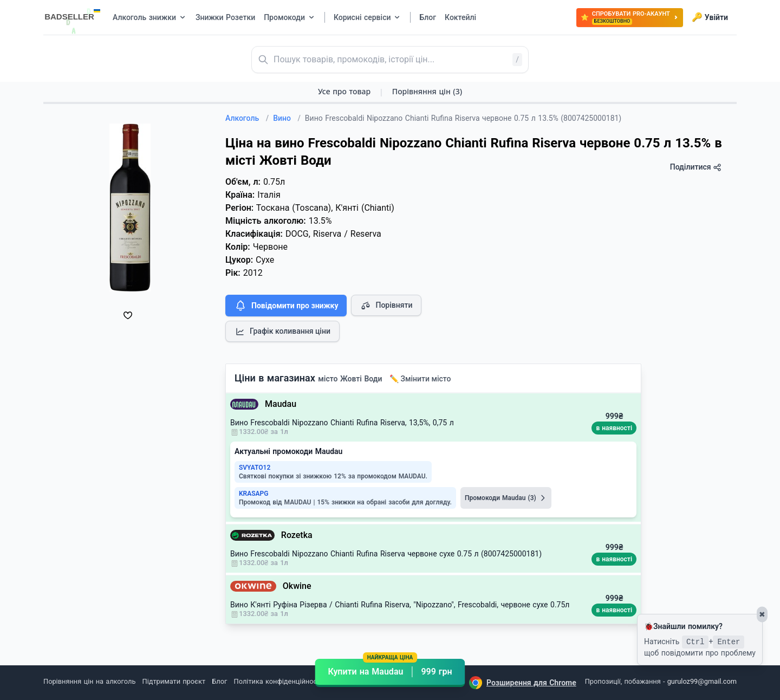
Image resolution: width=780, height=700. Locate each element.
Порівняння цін (427, 91)
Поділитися (696, 167)
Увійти (710, 17)
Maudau (281, 404)
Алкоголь (247, 118)
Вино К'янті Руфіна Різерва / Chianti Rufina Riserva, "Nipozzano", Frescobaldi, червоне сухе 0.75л (400, 605)
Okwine (297, 586)
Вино (287, 118)
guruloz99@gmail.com (702, 681)
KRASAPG (253, 494)
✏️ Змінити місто (420, 379)
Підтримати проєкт (174, 681)
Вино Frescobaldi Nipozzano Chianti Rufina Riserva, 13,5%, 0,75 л (342, 423)
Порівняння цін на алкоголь (89, 681)
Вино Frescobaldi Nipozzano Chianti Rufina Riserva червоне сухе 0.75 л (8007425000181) (386, 554)
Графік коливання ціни (282, 332)
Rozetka (297, 535)
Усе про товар (344, 91)
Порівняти (386, 306)
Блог (219, 681)
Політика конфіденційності (278, 681)
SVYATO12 (255, 468)
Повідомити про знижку (286, 306)
